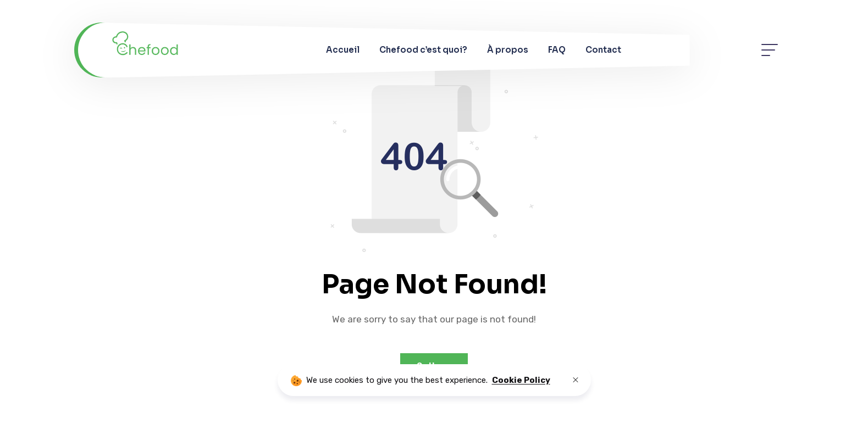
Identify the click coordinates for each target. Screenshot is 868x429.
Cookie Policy (521, 380)
